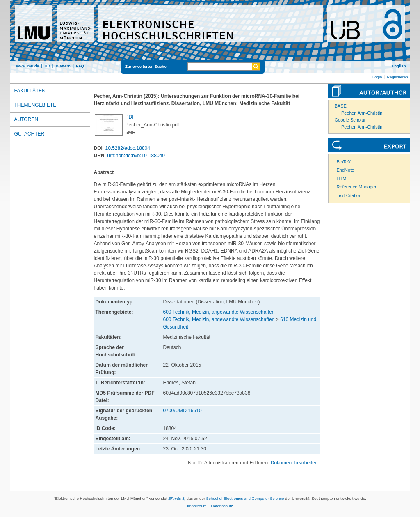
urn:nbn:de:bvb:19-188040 (136, 156)
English (399, 66)
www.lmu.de (28, 66)
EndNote (346, 170)
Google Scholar (350, 120)
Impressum (197, 506)
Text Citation (349, 195)
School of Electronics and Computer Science (245, 498)
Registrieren (397, 77)
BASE (341, 106)
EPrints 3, (177, 498)
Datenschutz (222, 506)
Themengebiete (35, 105)
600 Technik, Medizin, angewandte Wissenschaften (219, 312)
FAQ (80, 66)
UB (47, 66)
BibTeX (344, 162)
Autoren (26, 119)
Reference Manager (357, 187)
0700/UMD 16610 (183, 411)
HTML (343, 179)
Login (377, 77)
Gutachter (30, 134)
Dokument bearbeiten (294, 463)
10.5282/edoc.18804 (128, 148)
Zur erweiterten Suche (146, 66)
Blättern (63, 66)
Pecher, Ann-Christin (362, 113)
